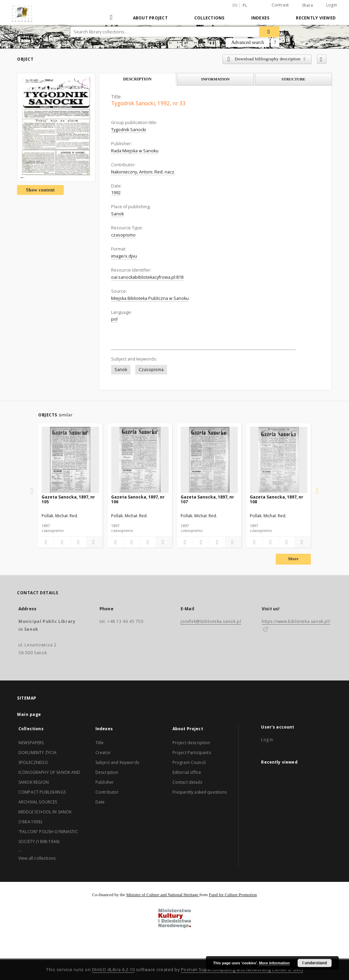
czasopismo (123, 235)
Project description (191, 743)
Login (332, 5)
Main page (29, 714)
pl (245, 5)
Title (100, 743)
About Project (150, 18)
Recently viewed (316, 18)
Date (100, 802)
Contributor (107, 792)
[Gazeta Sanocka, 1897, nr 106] (140, 460)
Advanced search (247, 42)
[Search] (270, 32)
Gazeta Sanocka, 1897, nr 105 (68, 499)
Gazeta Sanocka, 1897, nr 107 (207, 499)
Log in (267, 740)
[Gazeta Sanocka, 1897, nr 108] (279, 460)
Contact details (187, 782)
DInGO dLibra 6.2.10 (113, 970)
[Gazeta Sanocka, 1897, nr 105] (70, 460)
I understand (315, 963)
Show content (40, 190)
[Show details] (93, 542)
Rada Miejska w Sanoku (135, 151)
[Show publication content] (78, 542)
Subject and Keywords (117, 762)
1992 (116, 193)
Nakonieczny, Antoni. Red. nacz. (143, 172)
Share (308, 5)
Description (107, 772)
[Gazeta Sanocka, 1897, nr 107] (209, 460)
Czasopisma (151, 370)
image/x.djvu (124, 256)
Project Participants (192, 753)
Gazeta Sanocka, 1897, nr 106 (138, 499)
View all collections (37, 858)
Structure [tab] (293, 79)
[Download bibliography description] (62, 542)
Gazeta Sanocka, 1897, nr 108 (277, 499)
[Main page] (112, 18)
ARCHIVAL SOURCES (38, 802)
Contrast (280, 5)
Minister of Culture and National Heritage (163, 895)
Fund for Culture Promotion (233, 895)
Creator (103, 753)
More (293, 559)
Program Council (189, 762)
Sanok (117, 214)
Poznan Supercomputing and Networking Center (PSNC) (242, 970)
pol (114, 319)
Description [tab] (137, 79)
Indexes (260, 18)
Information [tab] (215, 79)
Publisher (105, 782)
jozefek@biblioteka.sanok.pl (211, 621)
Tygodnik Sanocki (128, 130)
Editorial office (187, 772)
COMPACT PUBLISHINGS (42, 792)
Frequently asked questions (200, 792)
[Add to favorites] (322, 59)
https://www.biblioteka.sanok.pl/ (296, 621)
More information (274, 963)
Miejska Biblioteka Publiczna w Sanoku (150, 298)
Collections (209, 18)
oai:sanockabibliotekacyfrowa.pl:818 (147, 277)
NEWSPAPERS (31, 743)
